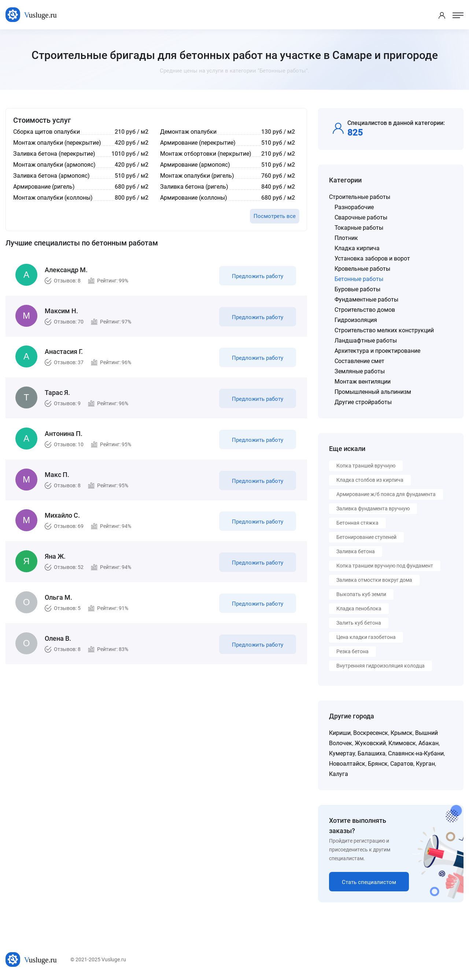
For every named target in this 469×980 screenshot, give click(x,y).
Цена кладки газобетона (366, 637)
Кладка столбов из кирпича (370, 480)
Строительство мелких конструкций (384, 330)
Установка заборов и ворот (372, 258)
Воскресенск (371, 733)
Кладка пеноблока (359, 609)
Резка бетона (352, 651)
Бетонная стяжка (357, 523)
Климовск (402, 743)
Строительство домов (365, 310)
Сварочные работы (361, 217)
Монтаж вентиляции (363, 382)
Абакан (429, 743)
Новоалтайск (347, 764)
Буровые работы (357, 289)
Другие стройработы (363, 402)
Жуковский (370, 743)
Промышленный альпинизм (373, 392)
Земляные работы (360, 371)
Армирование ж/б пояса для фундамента (386, 494)
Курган (425, 764)
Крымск (402, 733)
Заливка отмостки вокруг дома (374, 580)
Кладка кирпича (357, 248)
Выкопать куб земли (361, 594)
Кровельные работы (362, 269)
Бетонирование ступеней (366, 537)
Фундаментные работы (366, 299)
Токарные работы (359, 228)
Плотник (346, 238)
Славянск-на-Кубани (416, 753)
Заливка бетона (356, 551)
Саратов (402, 764)
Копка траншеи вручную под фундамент (385, 566)
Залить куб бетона (359, 623)
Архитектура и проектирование (377, 351)
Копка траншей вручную (366, 466)
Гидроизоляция (356, 320)
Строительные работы (360, 197)
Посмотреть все (275, 216)
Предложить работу (258, 276)
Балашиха (372, 753)
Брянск (378, 764)
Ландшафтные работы (366, 341)
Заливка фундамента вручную (373, 509)
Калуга (339, 774)
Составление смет (359, 361)
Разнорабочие (354, 207)
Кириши (340, 733)
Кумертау (342, 753)
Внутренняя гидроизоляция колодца (381, 666)
